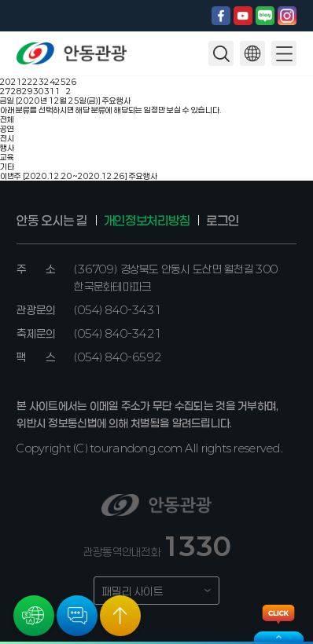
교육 (7, 157)
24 (50, 82)
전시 (7, 138)
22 (28, 82)
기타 (7, 166)
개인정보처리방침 (147, 220)
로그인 (222, 220)
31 (50, 91)
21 (17, 82)
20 (6, 82)
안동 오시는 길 (52, 220)
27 (6, 91)
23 (39, 82)
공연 (7, 129)
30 (39, 91)
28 (17, 91)
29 (28, 91)
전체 (7, 119)
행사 (7, 148)
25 (61, 82)
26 (72, 82)
